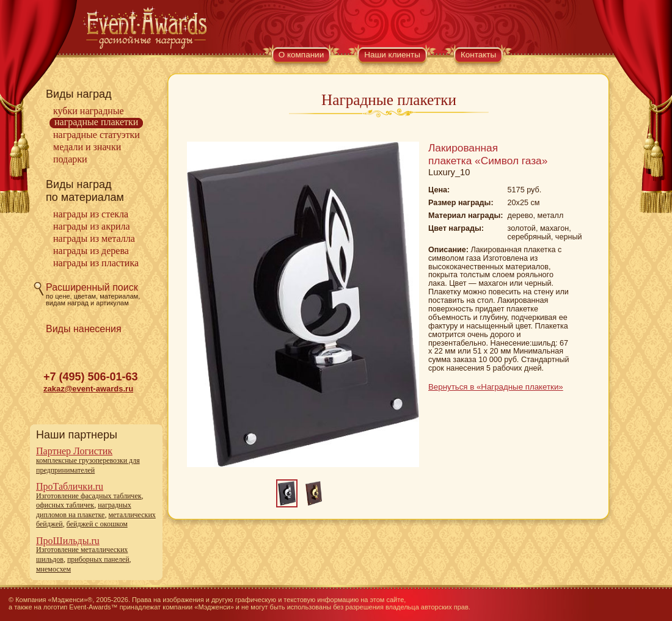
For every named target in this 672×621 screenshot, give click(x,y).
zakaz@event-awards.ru (88, 389)
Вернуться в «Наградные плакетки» (496, 387)
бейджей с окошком (97, 524)
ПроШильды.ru (68, 541)
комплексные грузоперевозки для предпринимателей (88, 465)
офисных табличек (65, 505)
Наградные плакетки (96, 122)
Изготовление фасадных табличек (89, 496)
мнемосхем (53, 569)
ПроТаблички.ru (70, 486)
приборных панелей (98, 559)
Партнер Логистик (74, 451)
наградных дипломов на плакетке (84, 510)
